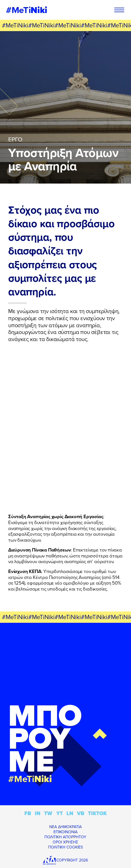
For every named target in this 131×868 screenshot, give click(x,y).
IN (38, 813)
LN (70, 813)
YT (60, 813)
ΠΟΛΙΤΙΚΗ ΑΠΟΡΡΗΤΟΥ (65, 837)
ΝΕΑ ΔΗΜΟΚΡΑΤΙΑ (65, 827)
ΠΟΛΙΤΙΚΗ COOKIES (65, 847)
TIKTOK (97, 813)
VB (81, 813)
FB (28, 813)
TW (48, 813)
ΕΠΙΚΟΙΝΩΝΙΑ (65, 832)
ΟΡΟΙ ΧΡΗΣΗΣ (65, 842)
